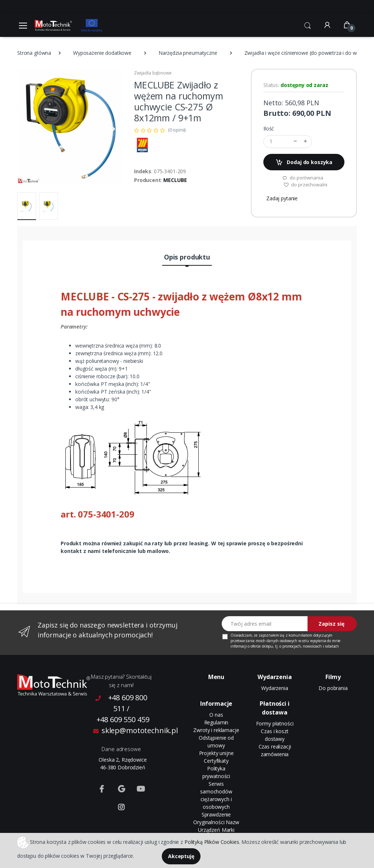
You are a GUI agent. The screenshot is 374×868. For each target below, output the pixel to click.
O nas (216, 715)
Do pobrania (333, 688)
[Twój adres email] (265, 624)
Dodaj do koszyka (304, 162)
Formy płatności (275, 723)
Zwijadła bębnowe (153, 73)
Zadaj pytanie (282, 198)
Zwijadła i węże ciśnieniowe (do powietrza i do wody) (306, 53)
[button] (308, 24)
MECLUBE (175, 180)
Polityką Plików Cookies (212, 842)
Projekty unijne (216, 753)
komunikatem (300, 635)
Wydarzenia (275, 688)
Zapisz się (331, 624)
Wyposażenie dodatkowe (102, 53)
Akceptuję (181, 856)
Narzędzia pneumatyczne (188, 53)
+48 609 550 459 (123, 719)
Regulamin (216, 722)
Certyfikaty (216, 761)
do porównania (303, 178)
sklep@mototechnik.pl (123, 730)
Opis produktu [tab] (187, 257)
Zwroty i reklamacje (216, 730)
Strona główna (34, 53)
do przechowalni (306, 185)
